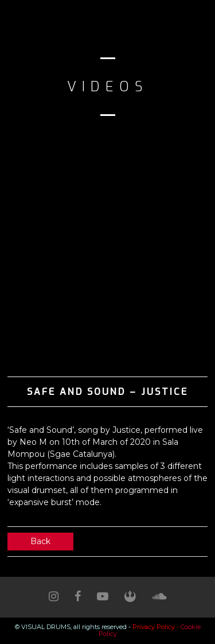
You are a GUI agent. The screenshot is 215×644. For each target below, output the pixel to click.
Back (40, 541)
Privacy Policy (154, 627)
